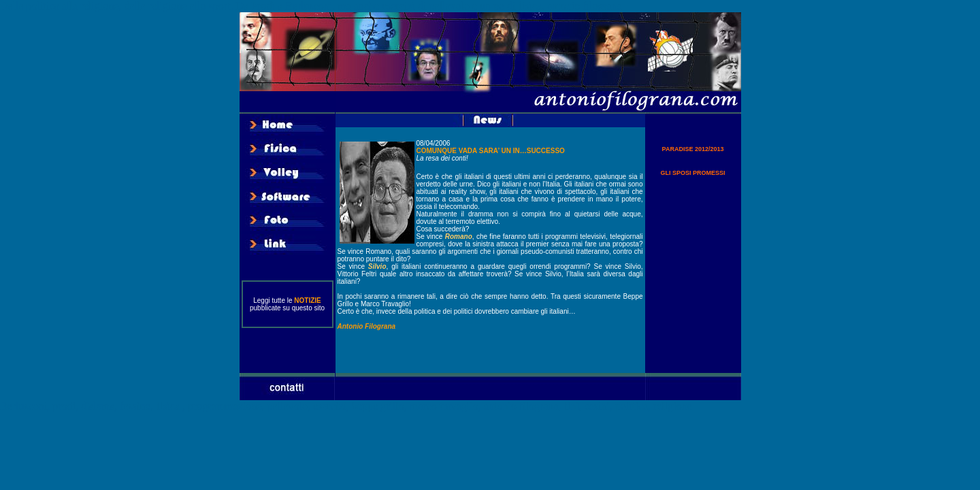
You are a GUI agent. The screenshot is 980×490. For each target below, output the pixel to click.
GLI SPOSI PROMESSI (692, 173)
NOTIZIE (307, 300)
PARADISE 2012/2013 (693, 149)
